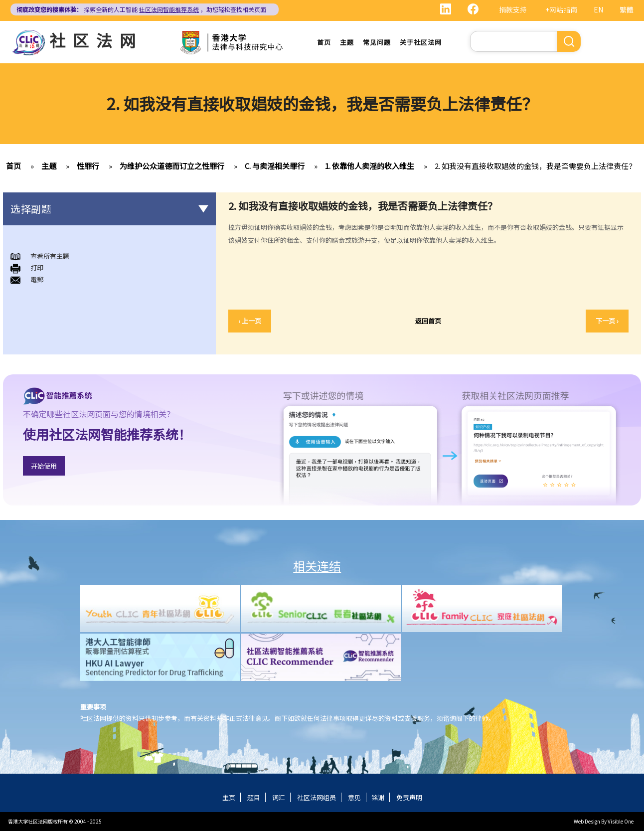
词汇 (279, 797)
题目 (254, 797)
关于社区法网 (421, 42)
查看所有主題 (50, 256)
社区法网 (96, 40)
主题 (347, 42)
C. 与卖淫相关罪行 (275, 166)
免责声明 (409, 797)
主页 (229, 797)
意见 (354, 797)
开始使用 (44, 466)
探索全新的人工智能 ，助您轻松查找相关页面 (141, 9)
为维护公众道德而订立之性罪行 (172, 166)
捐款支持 (513, 9)
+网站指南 (561, 9)
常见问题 (377, 42)
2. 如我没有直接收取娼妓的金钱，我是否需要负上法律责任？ (535, 166)
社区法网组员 (317, 797)
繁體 (627, 9)
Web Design (587, 821)
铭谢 (378, 797)
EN (598, 9)
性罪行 (88, 166)
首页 (324, 42)
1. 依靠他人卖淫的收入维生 (370, 166)
